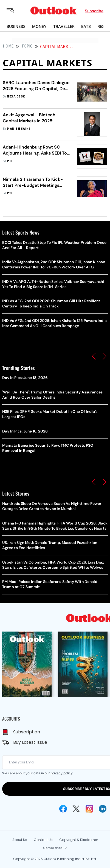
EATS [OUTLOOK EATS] (86, 26)
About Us (20, 840)
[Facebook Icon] (63, 809)
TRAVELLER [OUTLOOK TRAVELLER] (64, 26)
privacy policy (62, 773)
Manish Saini (18, 129)
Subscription (27, 732)
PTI (10, 161)
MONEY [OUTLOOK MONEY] (39, 26)
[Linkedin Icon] (103, 809)
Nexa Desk (16, 97)
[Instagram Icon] (89, 809)
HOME (8, 46)
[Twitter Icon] (76, 809)
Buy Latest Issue (30, 742)
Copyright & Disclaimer (79, 840)
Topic (27, 46)
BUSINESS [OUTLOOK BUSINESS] (16, 26)
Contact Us (43, 840)
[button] (94, 356)
